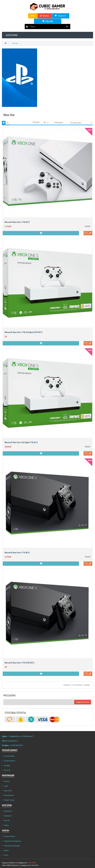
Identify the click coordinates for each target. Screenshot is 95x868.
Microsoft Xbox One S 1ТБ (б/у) (17, 222)
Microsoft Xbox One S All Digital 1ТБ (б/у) (21, 442)
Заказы (6, 850)
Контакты (7, 781)
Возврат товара (9, 800)
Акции (6, 786)
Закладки (7, 766)
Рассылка (7, 770)
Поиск (6, 855)
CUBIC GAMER (32, 863)
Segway (6, 825)
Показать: (36, 122)
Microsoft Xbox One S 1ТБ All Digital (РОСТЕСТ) (24, 332)
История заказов (9, 761)
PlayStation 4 (8, 811)
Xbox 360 (7, 821)
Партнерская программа (12, 846)
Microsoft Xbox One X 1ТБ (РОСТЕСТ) (20, 663)
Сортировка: (59, 122)
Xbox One (15, 43)
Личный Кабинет (9, 756)
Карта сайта (8, 791)
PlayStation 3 (8, 816)
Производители (9, 795)
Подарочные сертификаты (13, 841)
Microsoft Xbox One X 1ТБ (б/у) (17, 553)
